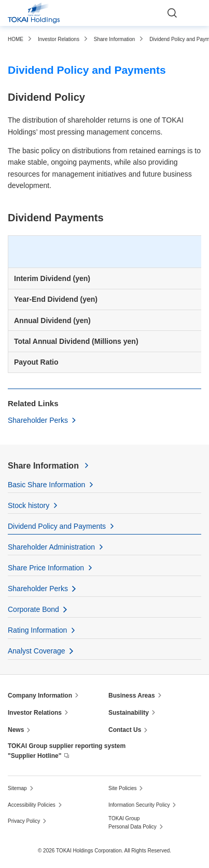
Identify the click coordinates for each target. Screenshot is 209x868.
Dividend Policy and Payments (57, 526)
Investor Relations (35, 713)
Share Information (43, 466)
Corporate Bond (33, 609)
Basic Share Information (46, 485)
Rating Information (37, 630)
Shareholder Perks (38, 420)
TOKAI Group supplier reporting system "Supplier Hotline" (67, 751)
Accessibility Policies (32, 805)
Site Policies (122, 788)
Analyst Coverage (37, 651)
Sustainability (129, 713)
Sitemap (17, 788)
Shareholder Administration (51, 547)
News (16, 730)
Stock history (29, 505)
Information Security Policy (139, 805)
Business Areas (132, 696)
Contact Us (125, 730)
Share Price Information (46, 568)
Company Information (40, 696)
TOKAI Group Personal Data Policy (133, 823)
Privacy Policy (24, 821)
